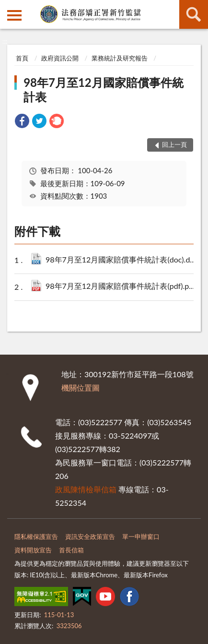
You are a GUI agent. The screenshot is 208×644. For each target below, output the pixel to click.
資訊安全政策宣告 (90, 537)
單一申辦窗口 (141, 537)
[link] (22, 122)
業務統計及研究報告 (120, 58)
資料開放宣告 (33, 550)
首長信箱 (71, 550)
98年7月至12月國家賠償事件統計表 (104, 89)
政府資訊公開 (60, 58)
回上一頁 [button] (174, 144)
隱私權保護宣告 (36, 537)
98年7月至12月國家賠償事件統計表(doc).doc (122, 260)
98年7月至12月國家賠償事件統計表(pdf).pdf (122, 287)
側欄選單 (14, 15)
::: (8, 7)
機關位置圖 (81, 388)
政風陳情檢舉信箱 (86, 489)
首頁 (22, 58)
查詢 (194, 14)
